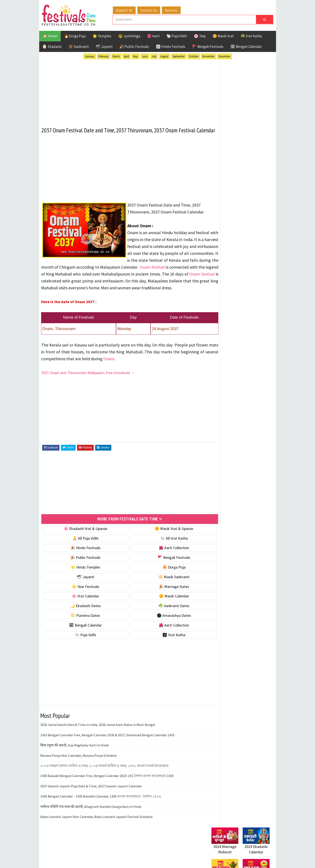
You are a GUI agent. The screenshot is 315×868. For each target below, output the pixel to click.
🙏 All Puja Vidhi (81, 559)
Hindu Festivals (224, 442)
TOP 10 (260, 465)
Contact (216, 577)
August (164, 56)
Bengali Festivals (226, 435)
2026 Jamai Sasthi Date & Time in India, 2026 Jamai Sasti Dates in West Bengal (98, 746)
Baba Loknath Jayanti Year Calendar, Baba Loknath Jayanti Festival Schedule (96, 837)
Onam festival (185, 281)
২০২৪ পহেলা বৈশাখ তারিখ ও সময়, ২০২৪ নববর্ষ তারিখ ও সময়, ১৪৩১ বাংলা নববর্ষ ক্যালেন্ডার (104, 786)
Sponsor (176, 9)
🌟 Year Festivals (82, 607)
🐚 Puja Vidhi (177, 35)
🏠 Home (50, 35)
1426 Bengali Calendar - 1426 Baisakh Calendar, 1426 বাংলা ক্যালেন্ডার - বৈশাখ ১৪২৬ (101, 817)
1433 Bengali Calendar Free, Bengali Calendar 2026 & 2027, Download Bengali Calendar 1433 (107, 756)
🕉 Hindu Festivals (171, 46)
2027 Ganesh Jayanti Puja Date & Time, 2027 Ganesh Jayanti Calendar (91, 807)
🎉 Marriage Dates (162, 607)
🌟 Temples (102, 35)
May (135, 56)
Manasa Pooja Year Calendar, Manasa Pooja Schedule (78, 776)
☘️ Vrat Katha (251, 35)
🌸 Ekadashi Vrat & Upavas (82, 549)
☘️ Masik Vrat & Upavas (230, 269)
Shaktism (241, 465)
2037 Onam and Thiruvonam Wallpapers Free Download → (88, 394)
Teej (215, 472)
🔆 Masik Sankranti (162, 598)
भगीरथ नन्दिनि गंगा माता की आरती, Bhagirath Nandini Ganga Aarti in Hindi (91, 827)
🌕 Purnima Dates (81, 636)
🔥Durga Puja (75, 35)
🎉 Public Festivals (134, 46)
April (126, 56)
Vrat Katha (252, 472)
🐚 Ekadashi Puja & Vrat (230, 260)
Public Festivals (225, 457)
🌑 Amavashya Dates (162, 636)
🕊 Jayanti (104, 46)
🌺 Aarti (153, 35)
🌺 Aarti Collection (162, 569)
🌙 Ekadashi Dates (82, 626)
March (116, 56)
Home (214, 562)
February (103, 56)
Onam (147, 380)
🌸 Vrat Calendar (81, 617)
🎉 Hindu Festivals (82, 569)
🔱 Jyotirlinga (129, 35)
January (90, 56)
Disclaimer (218, 584)
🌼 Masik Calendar (162, 617)
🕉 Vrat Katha (162, 656)
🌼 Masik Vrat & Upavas (162, 549)
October (194, 56)
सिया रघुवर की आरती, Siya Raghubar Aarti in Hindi (74, 766)
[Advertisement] (122, 90)
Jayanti (249, 442)
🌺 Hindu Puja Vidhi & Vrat (232, 287)
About (214, 569)
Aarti (247, 427)
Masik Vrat (245, 450)
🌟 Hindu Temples (82, 588)
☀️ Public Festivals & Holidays (235, 296)
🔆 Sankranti (79, 46)
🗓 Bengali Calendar (246, 46)
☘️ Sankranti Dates (162, 626)
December (224, 56)
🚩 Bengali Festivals (208, 46)
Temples (231, 472)
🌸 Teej (200, 35)
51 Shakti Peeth (224, 427)
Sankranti (220, 465)
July (154, 56)
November (208, 56)
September (179, 56)
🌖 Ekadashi (52, 46)
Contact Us (153, 9)
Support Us (129, 9)
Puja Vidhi (252, 457)
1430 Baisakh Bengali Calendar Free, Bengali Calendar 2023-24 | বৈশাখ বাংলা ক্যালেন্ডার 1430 (107, 797)
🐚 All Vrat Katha (162, 559)
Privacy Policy (220, 591)
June (145, 56)
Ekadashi (253, 435)
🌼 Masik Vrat (223, 35)
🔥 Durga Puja (162, 588)
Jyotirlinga (221, 450)
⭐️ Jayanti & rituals (227, 278)
